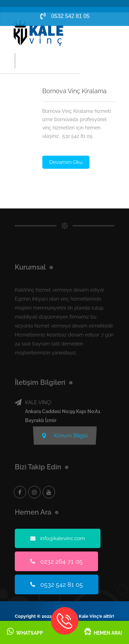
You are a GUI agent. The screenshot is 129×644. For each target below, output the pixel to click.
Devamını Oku (66, 162)
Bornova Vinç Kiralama (74, 91)
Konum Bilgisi (65, 436)
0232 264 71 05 (56, 561)
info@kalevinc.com (58, 538)
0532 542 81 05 (57, 584)
